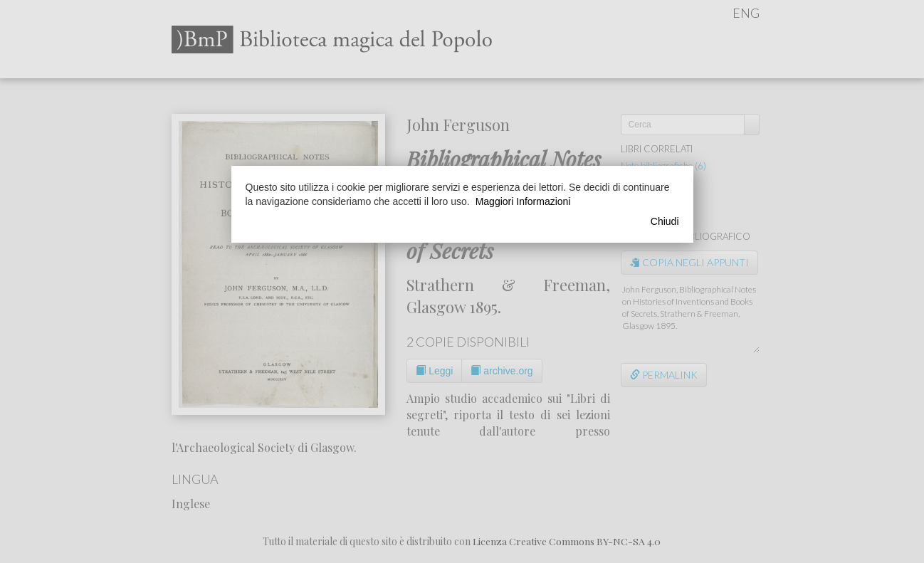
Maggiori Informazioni (523, 201)
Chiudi (665, 221)
